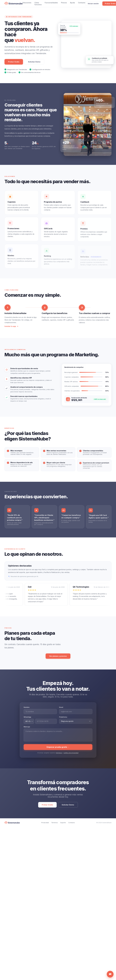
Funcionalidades (51, 3)
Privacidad (45, 823)
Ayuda (72, 3)
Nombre (27, 710)
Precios (64, 3)
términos (59, 755)
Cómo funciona (38, 4)
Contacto (82, 3)
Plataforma (63, 719)
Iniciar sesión (93, 4)
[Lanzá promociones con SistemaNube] (86, 44)
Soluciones (27, 3)
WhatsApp (27, 719)
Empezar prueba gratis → (58, 749)
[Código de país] (29, 724)
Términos (55, 823)
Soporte (63, 823)
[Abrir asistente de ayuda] (110, 974)
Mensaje (27, 729)
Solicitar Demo (34, 62)
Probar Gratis (14, 62)
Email (61, 710)
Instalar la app (11, 329)
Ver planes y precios (58, 656)
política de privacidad (71, 755)
